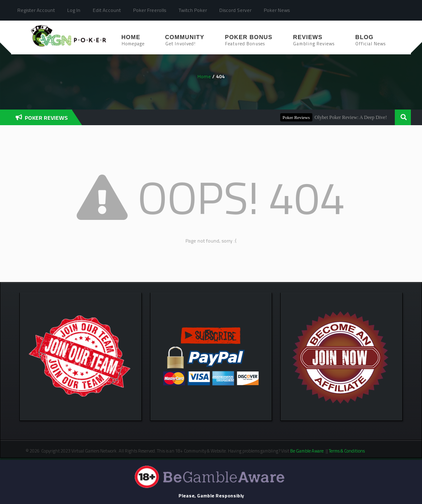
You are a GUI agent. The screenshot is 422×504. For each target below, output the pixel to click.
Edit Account (107, 10)
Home (133, 40)
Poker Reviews (298, 117)
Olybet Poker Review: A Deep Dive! (352, 117)
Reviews (314, 40)
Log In (74, 10)
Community (185, 40)
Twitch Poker (193, 10)
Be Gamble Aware (307, 451)
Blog (370, 40)
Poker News (277, 10)
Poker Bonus (249, 40)
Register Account (36, 10)
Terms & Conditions (347, 451)
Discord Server (235, 10)
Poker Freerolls (150, 10)
